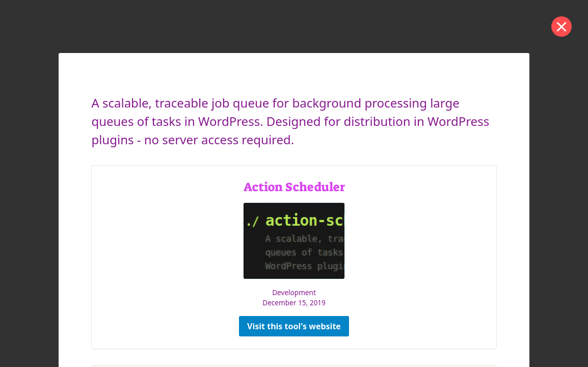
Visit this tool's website (294, 326)
